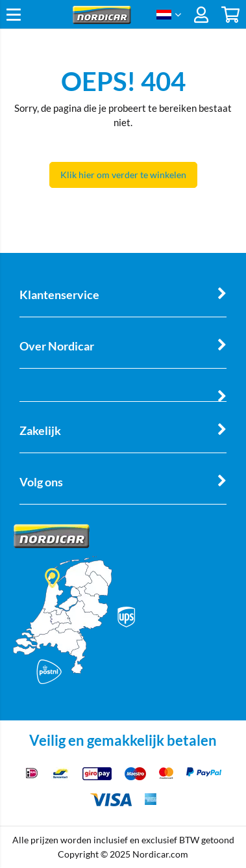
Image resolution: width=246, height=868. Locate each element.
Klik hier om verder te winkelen (123, 175)
